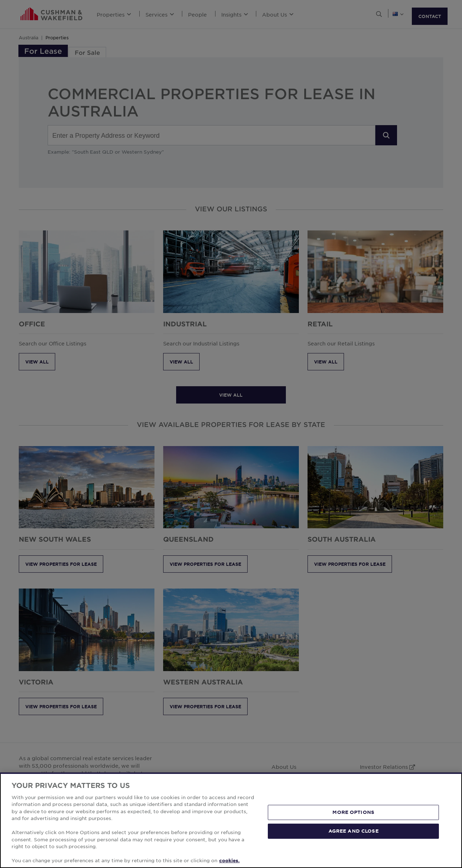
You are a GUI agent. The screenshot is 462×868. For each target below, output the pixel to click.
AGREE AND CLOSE (354, 831)
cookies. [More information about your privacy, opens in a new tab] (229, 860)
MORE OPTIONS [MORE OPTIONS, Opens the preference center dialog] (353, 812)
